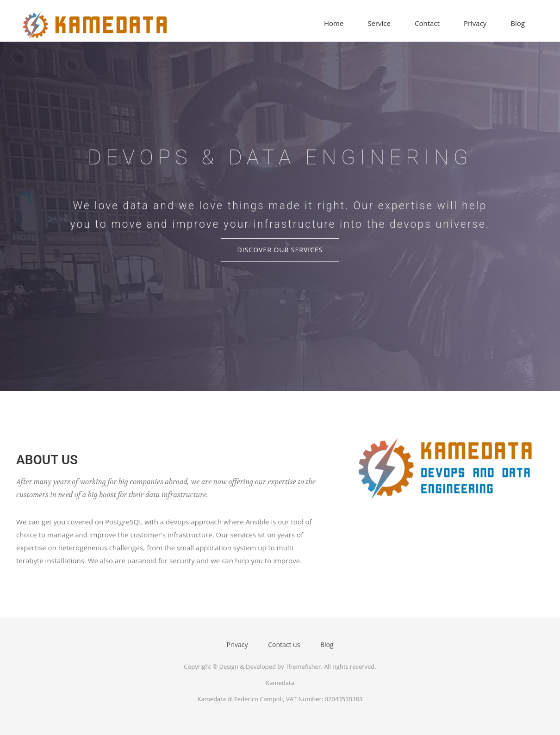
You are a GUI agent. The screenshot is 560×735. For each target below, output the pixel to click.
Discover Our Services (280, 250)
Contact (427, 23)
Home (334, 23)
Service (379, 23)
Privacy (475, 23)
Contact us (284, 645)
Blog (518, 23)
